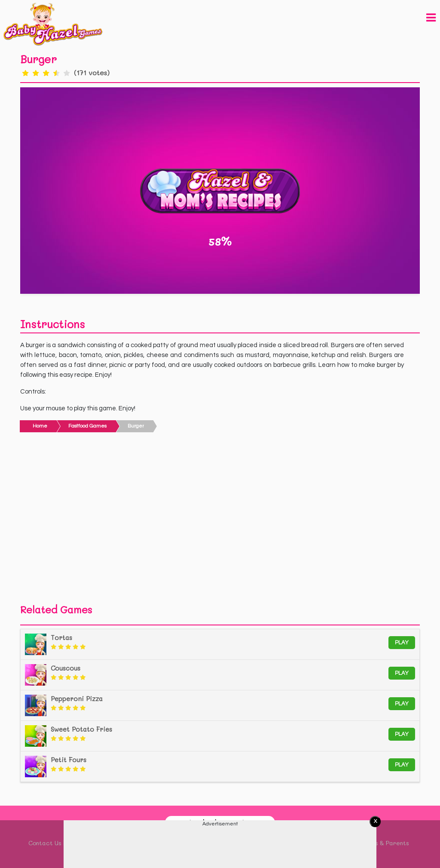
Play (402, 643)
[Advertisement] (220, 520)
